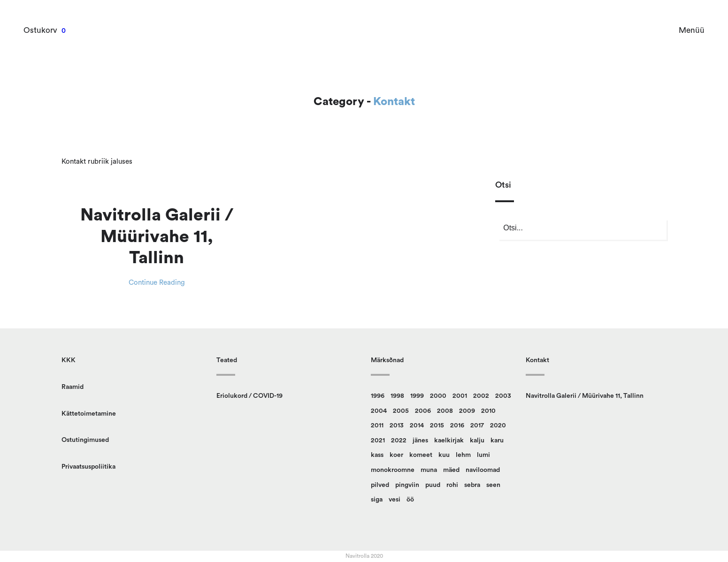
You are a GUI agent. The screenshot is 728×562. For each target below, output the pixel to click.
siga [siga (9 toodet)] (377, 500)
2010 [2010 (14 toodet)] (488, 411)
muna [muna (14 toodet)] (429, 470)
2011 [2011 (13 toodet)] (377, 425)
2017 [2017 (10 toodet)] (477, 425)
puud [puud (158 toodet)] (433, 485)
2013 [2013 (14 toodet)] (397, 425)
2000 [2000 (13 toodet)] (438, 396)
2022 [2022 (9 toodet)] (399, 440)
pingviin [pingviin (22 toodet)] (407, 485)
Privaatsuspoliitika (88, 467)
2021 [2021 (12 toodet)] (378, 440)
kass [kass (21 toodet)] (377, 455)
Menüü (692, 30)
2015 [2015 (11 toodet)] (437, 425)
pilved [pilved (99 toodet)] (380, 485)
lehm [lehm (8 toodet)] (463, 455)
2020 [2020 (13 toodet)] (498, 425)
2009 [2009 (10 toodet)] (467, 411)
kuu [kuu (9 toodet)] (444, 455)
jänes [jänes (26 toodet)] (420, 440)
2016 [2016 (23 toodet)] (457, 425)
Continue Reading (157, 283)
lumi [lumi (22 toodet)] (483, 455)
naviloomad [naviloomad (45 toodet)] (483, 470)
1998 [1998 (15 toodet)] (397, 396)
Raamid (73, 387)
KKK (69, 360)
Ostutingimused (85, 440)
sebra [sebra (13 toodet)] (472, 485)
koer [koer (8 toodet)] (396, 455)
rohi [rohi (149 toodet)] (452, 485)
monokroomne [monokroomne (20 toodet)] (393, 470)
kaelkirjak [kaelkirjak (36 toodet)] (449, 440)
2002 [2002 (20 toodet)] (481, 396)
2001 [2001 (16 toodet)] (460, 396)
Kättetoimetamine (89, 414)
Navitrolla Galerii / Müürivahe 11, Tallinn (157, 236)
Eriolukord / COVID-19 (249, 396)
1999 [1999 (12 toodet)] (417, 396)
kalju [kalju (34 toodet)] (477, 440)
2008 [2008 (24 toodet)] (445, 411)
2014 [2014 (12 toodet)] (417, 425)
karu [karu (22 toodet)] (497, 440)
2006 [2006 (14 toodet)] (423, 411)
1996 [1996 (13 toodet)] (378, 396)
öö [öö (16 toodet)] (410, 500)
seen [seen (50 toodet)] (493, 485)
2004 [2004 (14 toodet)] (379, 411)
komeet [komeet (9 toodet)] (421, 455)
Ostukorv (40, 30)
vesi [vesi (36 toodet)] (395, 500)
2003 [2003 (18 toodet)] (503, 396)
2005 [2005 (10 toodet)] (401, 411)
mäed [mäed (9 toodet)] (451, 470)
